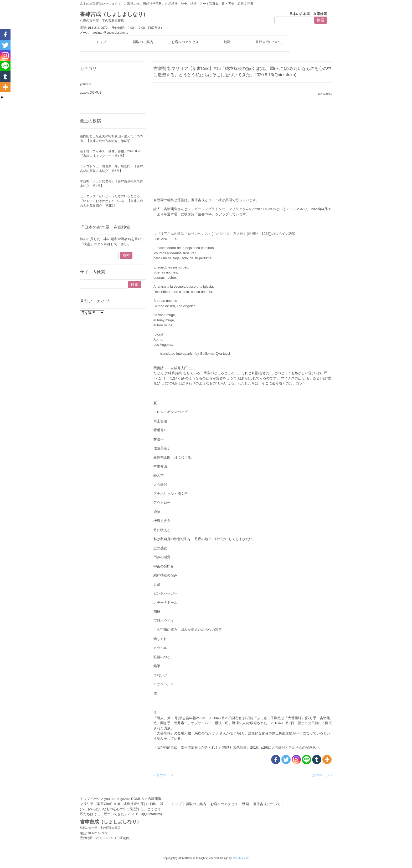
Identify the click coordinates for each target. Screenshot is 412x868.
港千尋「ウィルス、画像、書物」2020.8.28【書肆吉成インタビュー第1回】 (110, 154)
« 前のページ (163, 775)
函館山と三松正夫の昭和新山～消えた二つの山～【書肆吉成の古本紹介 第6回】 (111, 139)
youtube (86, 84)
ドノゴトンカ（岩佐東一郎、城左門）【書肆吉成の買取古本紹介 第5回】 (111, 169)
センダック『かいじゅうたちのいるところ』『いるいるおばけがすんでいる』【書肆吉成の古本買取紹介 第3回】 (111, 201)
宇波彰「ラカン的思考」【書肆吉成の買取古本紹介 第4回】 (111, 184)
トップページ (90, 799)
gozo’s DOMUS (91, 93)
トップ (176, 804)
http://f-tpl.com (241, 858)
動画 (245, 804)
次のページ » (322, 775)
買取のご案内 (196, 804)
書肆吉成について (267, 804)
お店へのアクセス (224, 804)
